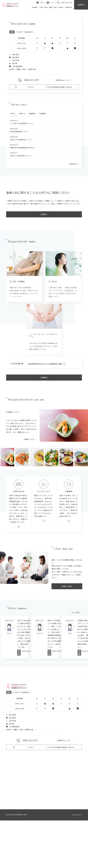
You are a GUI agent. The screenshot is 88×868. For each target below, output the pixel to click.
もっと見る (76, 652)
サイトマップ (77, 855)
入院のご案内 (43, 7)
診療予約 (81, 5)
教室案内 (32, 153)
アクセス (53, 2)
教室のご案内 (53, 7)
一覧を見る (73, 204)
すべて (13, 153)
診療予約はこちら (62, 120)
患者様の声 (69, 7)
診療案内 (35, 7)
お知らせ (43, 2)
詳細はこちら (29, 479)
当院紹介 (61, 7)
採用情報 (43, 153)
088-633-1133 (67, 3)
